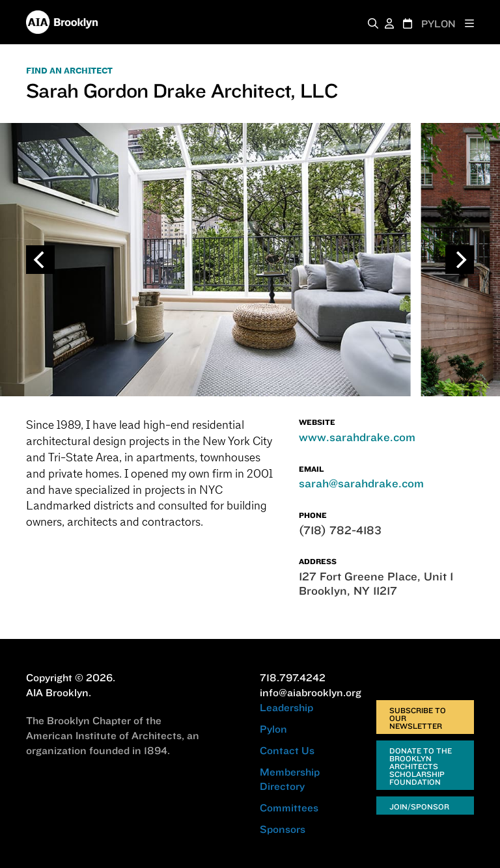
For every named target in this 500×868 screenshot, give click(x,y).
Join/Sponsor (419, 807)
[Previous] (40, 260)
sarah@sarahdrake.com (361, 483)
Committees (289, 807)
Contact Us (287, 750)
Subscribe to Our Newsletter (418, 718)
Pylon (273, 729)
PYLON (438, 24)
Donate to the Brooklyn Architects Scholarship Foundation (421, 766)
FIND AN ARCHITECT (69, 71)
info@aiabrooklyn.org (311, 692)
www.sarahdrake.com (357, 437)
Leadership (286, 707)
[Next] (460, 260)
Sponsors (283, 829)
